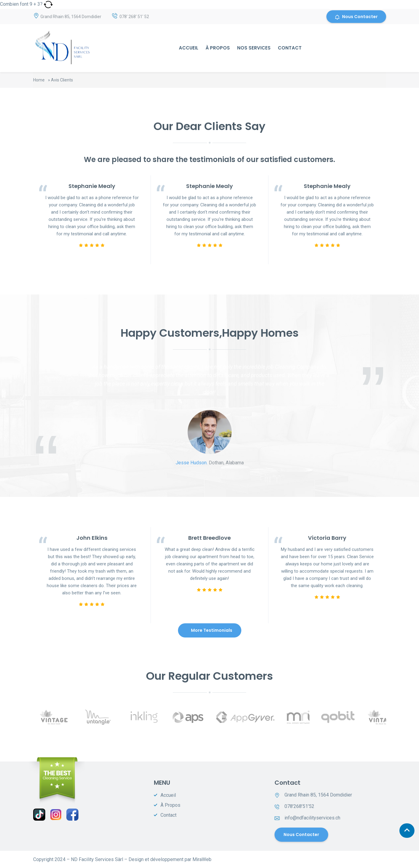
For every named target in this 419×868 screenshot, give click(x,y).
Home (39, 80)
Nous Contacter (356, 17)
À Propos (218, 48)
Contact (290, 48)
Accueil (189, 48)
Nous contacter (301, 835)
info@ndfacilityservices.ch (312, 818)
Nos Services (254, 48)
